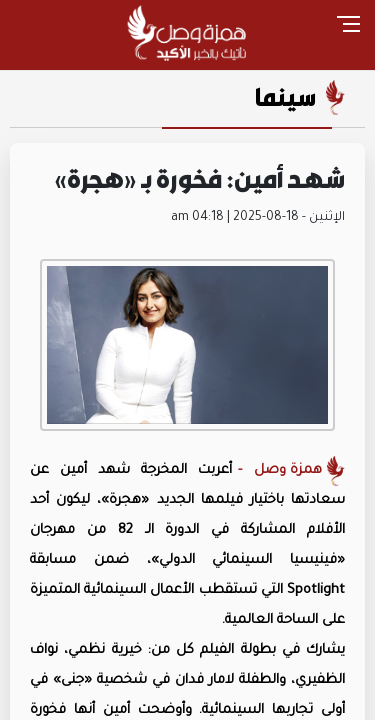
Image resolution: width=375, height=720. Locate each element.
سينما (285, 97)
